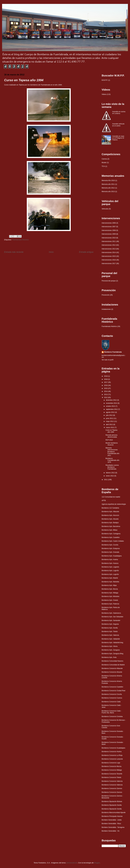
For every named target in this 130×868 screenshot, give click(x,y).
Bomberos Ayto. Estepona (111, 548)
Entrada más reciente (14, 252)
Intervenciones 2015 (109, 256)
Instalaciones (106, 309)
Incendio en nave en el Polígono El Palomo (118, 138)
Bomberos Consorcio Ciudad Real (113, 691)
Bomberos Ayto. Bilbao (110, 530)
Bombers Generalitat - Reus (111, 824)
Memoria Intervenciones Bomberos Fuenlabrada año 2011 (112, 452)
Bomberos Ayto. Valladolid (111, 639)
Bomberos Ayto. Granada (110, 552)
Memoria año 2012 (108, 188)
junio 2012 (110, 418)
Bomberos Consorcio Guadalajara (113, 748)
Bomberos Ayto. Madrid (110, 578)
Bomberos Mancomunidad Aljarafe (114, 813)
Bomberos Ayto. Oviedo (110, 600)
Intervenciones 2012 (109, 245)
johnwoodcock (72, 863)
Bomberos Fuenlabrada (113, 352)
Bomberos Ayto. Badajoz (110, 523)
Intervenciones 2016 (109, 260)
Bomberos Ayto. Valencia (110, 635)
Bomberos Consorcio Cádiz (111, 702)
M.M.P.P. (105, 80)
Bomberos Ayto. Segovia (110, 624)
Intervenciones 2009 (109, 234)
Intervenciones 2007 (109, 227)
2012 (106, 397)
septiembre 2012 (112, 409)
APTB (104, 501)
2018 (106, 379)
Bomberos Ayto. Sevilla (110, 628)
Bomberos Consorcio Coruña (112, 694)
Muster (104, 163)
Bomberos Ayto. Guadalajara (112, 556)
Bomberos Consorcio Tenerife (112, 774)
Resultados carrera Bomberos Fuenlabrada (112, 467)
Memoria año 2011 (108, 184)
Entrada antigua (86, 252)
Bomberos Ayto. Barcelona (111, 526)
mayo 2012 (110, 421)
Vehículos (105, 209)
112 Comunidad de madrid (111, 497)
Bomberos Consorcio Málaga (112, 770)
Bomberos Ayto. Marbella (110, 582)
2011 (106, 480)
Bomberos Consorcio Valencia (112, 781)
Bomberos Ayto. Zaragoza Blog (112, 654)
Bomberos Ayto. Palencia (110, 604)
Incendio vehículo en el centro (118, 125)
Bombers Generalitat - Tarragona (113, 827)
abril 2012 (110, 425)
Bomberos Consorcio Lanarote (112, 759)
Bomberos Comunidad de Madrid (113, 665)
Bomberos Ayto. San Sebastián (112, 617)
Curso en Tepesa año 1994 (111, 431)
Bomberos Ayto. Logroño (110, 571)
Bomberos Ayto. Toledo (110, 632)
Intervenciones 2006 (109, 223)
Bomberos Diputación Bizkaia (112, 801)
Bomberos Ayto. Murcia (110, 589)
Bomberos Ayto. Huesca (110, 563)
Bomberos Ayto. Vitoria (110, 646)
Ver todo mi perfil (108, 360)
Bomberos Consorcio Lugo (111, 763)
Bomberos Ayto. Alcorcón (110, 515)
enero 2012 (110, 476)
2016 (106, 385)
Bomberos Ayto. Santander (111, 620)
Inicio (51, 252)
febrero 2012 (111, 473)
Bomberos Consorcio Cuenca (112, 698)
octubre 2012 (111, 406)
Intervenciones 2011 (109, 241)
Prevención (106, 295)
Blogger (97, 863)
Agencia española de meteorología (114, 504)
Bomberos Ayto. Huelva (110, 560)
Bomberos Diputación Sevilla (112, 805)
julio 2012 (110, 415)
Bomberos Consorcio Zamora (112, 788)
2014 (106, 391)
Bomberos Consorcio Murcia (111, 766)
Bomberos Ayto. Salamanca (111, 613)
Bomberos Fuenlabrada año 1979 (112, 460)
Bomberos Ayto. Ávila (109, 657)
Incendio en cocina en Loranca (119, 113)
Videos (104, 94)
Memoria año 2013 (108, 192)
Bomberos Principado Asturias (112, 816)
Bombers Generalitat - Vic (111, 831)
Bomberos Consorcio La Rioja (112, 755)
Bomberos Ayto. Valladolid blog (112, 643)
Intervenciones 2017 (109, 264)
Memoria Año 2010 (108, 180)
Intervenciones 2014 (109, 252)
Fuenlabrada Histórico (20, 240)
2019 (106, 376)
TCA (103, 166)
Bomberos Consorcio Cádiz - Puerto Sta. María (112, 712)
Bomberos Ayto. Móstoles (110, 596)
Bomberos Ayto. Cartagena (111, 534)
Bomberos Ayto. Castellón (111, 537)
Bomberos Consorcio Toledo (111, 777)
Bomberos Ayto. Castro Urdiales (113, 541)
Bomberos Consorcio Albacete (112, 668)
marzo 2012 (110, 428)
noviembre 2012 (112, 403)
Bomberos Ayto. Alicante (110, 519)
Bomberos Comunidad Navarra (112, 661)
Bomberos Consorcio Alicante (112, 672)
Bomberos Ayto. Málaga (110, 593)
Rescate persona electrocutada (111, 436)
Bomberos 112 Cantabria (110, 508)
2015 (106, 388)
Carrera (104, 159)
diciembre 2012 (111, 400)
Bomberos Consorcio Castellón (112, 687)
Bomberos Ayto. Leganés (110, 567)
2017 (106, 382)
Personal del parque (109, 281)
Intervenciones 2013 (109, 249)
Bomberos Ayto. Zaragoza (111, 650)
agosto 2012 (110, 412)
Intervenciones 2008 (109, 230)
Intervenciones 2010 (109, 238)
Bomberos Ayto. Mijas (109, 585)
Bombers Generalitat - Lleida (112, 820)
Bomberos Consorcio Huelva (112, 752)
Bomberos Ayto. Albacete (110, 512)
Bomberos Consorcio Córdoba (112, 716)
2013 (106, 394)
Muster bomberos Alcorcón (112, 444)
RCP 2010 (109, 440)
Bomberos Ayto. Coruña (110, 545)
